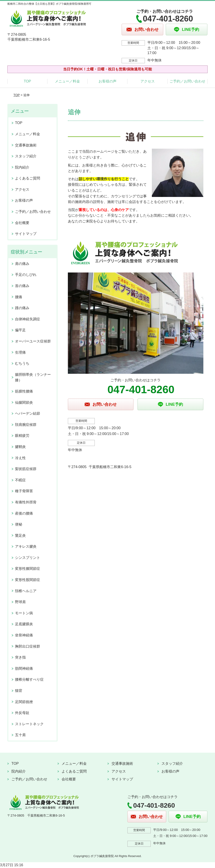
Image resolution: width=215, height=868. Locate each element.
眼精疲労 (22, 436)
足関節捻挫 (24, 702)
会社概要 (22, 223)
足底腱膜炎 (24, 624)
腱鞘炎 (20, 447)
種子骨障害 (24, 491)
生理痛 (20, 352)
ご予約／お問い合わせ (187, 81)
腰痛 (19, 297)
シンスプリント (28, 558)
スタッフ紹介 (26, 156)
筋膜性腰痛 (24, 391)
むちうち (22, 363)
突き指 (20, 657)
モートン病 (24, 613)
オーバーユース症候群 (33, 341)
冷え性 (20, 458)
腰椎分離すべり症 (29, 679)
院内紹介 (22, 167)
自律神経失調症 (28, 319)
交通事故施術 (26, 145)
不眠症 (20, 480)
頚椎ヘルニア (26, 591)
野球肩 (20, 602)
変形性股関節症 (28, 580)
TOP (27, 81)
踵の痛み (22, 308)
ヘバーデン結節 (28, 413)
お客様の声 (107, 81)
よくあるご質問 (28, 178)
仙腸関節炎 (24, 402)
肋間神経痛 (24, 668)
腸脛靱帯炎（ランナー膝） (33, 377)
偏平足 (20, 330)
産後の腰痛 (24, 513)
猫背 (19, 691)
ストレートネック (29, 724)
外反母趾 (22, 713)
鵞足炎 (20, 535)
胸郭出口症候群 (28, 646)
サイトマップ (26, 234)
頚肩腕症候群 (26, 425)
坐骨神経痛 (24, 635)
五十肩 (20, 735)
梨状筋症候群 (26, 469)
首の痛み (22, 286)
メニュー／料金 (67, 81)
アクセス (148, 81)
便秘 (19, 524)
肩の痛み (22, 264)
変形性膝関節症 (28, 569)
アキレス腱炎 (26, 546)
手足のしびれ (26, 275)
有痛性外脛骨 (26, 502)
